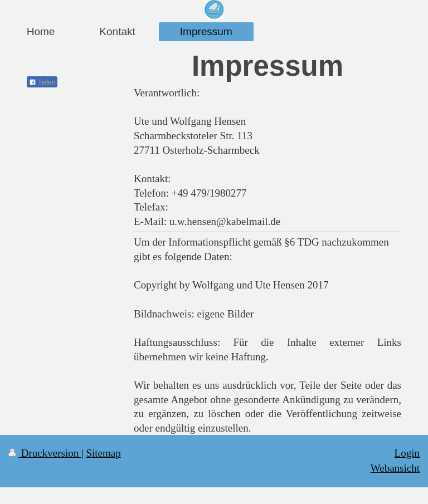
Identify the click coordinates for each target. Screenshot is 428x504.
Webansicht (395, 468)
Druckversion (45, 453)
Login (407, 453)
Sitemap (103, 453)
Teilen (42, 82)
